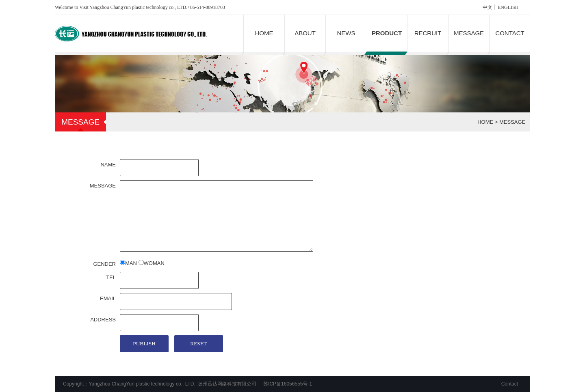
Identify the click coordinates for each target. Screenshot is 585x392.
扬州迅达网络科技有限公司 (227, 384)
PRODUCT (387, 33)
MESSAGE (469, 33)
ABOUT (305, 33)
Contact (510, 384)
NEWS (346, 33)
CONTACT (510, 33)
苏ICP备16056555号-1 (288, 384)
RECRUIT (428, 33)
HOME (264, 33)
